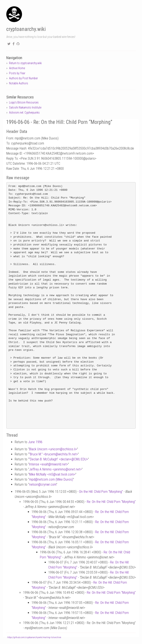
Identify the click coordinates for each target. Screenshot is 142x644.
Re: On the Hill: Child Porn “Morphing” (111, 502)
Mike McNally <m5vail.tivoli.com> (52, 474)
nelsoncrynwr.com (43, 484)
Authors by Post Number (23, 78)
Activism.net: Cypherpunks (24, 113)
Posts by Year (17, 73)
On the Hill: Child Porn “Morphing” (101, 492)
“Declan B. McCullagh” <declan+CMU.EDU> (58, 459)
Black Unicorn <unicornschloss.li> (53, 449)
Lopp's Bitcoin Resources (24, 102)
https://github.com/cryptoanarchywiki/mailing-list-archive (34, 637)
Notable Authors (19, 83)
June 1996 (35, 442)
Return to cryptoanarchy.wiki (25, 63)
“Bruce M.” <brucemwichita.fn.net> (53, 454)
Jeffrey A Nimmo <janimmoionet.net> (55, 469)
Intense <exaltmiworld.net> (49, 464)
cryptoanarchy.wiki (26, 29)
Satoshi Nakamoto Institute (25, 107)
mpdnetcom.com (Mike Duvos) (51, 479)
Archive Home (17, 68)
